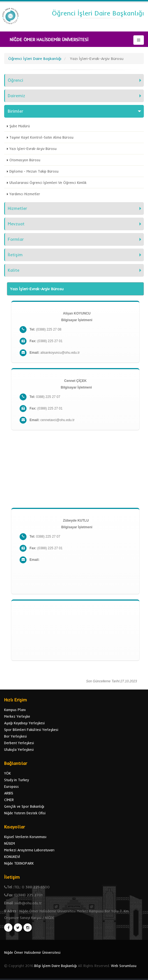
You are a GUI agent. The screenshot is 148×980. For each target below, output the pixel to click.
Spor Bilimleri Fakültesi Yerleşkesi (31, 730)
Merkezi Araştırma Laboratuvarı (29, 850)
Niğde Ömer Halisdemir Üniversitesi (32, 952)
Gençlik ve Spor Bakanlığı (24, 806)
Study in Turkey (16, 780)
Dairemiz (16, 96)
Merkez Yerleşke (17, 716)
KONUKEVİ (12, 857)
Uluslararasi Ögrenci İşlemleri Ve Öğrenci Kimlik (48, 183)
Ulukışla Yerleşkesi (19, 749)
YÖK (7, 773)
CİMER (9, 800)
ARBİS (9, 793)
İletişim (15, 255)
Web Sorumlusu (124, 966)
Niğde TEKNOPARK (19, 863)
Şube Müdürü (20, 126)
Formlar (16, 239)
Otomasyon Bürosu (25, 160)
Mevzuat (16, 224)
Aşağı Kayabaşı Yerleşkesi (24, 723)
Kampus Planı (15, 710)
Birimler (15, 111)
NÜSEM (10, 843)
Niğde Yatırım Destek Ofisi (25, 813)
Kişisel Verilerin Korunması (25, 837)
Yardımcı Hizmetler (25, 194)
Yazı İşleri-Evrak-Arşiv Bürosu (33, 149)
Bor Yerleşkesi (15, 736)
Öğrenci (15, 80)
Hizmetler (17, 208)
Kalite (14, 270)
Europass (11, 786)
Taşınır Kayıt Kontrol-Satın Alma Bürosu (41, 137)
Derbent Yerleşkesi (19, 743)
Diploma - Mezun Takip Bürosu (34, 171)
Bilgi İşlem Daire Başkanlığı (56, 966)
